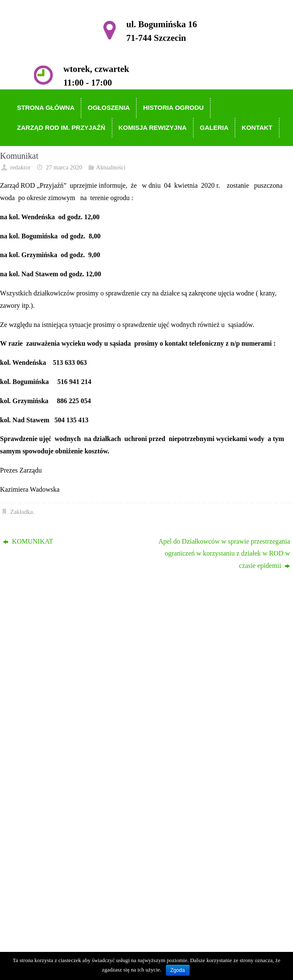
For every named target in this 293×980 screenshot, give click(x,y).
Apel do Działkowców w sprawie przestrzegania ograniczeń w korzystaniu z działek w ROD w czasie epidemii (224, 554)
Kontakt (40, 792)
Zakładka (22, 512)
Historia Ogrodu (51, 743)
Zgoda (178, 970)
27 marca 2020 (64, 167)
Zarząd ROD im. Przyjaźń (65, 755)
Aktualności (111, 167)
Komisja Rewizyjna (56, 767)
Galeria (39, 780)
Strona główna (49, 718)
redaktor (20, 167)
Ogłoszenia (45, 731)
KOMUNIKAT (28, 541)
